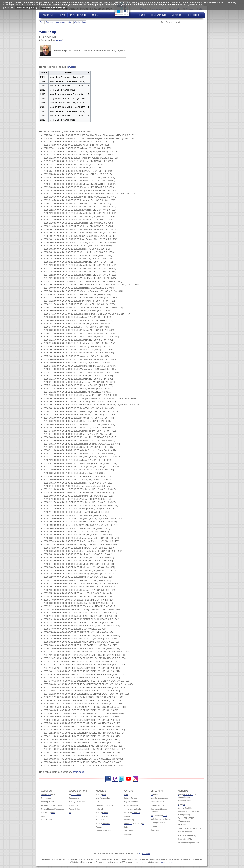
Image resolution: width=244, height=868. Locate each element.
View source (60, 22)
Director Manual (158, 805)
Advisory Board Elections (52, 805)
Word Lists (128, 834)
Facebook (108, 779)
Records (100, 827)
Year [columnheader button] (43, 73)
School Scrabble (185, 808)
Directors (194, 15)
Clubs (142, 15)
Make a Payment (103, 823)
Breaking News (75, 794)
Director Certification (159, 798)
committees (78, 772)
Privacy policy (145, 853)
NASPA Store (47, 820)
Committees (46, 798)
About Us (48, 15)
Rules (126, 794)
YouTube (128, 779)
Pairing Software (158, 823)
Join (98, 802)
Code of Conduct (131, 798)
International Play (186, 839)
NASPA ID (100, 820)
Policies (44, 816)
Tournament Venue (159, 815)
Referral (99, 809)
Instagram (135, 779)
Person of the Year (104, 831)
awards (72, 67)
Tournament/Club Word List (190, 828)
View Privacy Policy (27, 7)
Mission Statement (49, 794)
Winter (59, 40)
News (62, 15)
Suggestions (74, 798)
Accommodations (131, 805)
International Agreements (189, 843)
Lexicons (182, 824)
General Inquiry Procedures (53, 809)
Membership (101, 794)
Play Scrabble (79, 15)
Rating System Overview (134, 823)
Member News (102, 812)
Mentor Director (157, 802)
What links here (80, 22)
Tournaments (159, 15)
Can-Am (182, 804)
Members (177, 15)
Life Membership (103, 798)
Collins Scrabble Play (187, 835)
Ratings (127, 816)
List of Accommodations (161, 819)
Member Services (103, 816)
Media (95, 15)
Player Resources (131, 802)
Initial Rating (129, 820)
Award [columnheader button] (68, 73)
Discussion (50, 22)
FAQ (70, 812)
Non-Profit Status (48, 812)
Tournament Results (132, 812)
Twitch (115, 779)
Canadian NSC (185, 801)
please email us (166, 862)
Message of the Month (78, 802)
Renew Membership (104, 805)
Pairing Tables (157, 826)
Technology (156, 830)
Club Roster (128, 831)
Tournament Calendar (133, 809)
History (70, 22)
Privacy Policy (74, 809)
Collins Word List (185, 832)
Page (42, 22)
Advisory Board (48, 802)
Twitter (122, 779)
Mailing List (73, 805)
